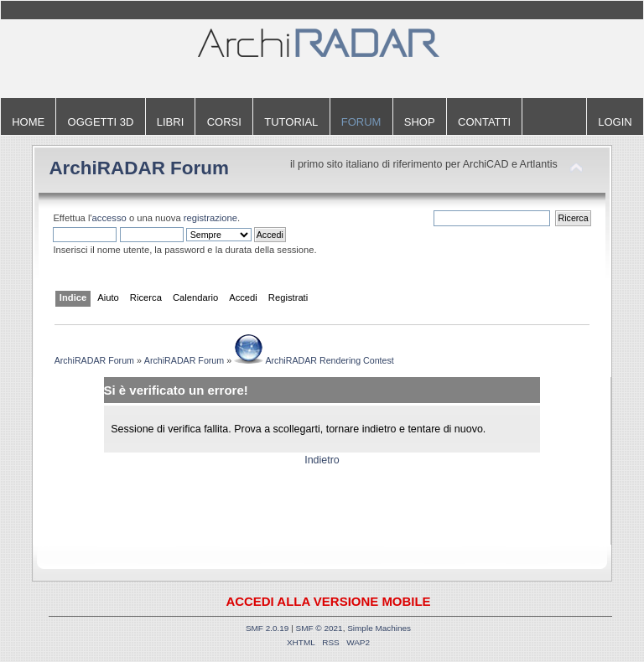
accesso (109, 218)
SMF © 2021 (319, 628)
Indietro (322, 460)
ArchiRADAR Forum (139, 168)
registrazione (210, 218)
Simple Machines (379, 628)
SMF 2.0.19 (267, 628)
